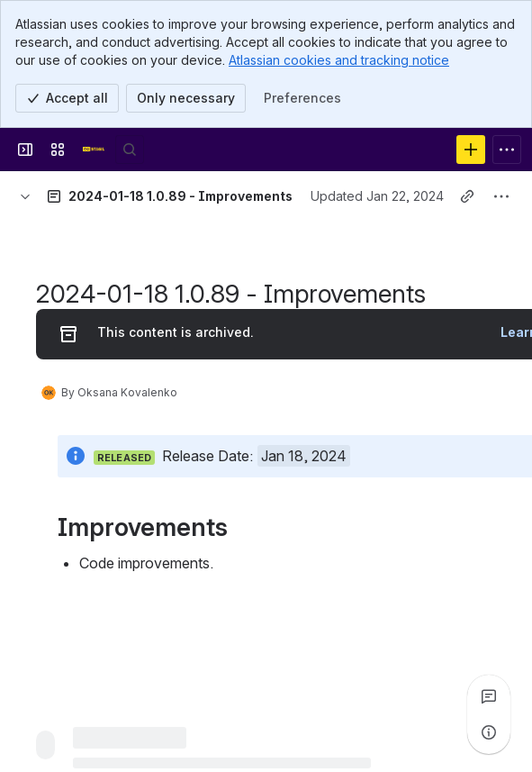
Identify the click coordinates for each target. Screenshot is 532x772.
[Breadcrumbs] (25, 196)
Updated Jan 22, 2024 (377, 196)
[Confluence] (94, 150)
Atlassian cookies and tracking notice (339, 60)
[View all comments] (489, 696)
